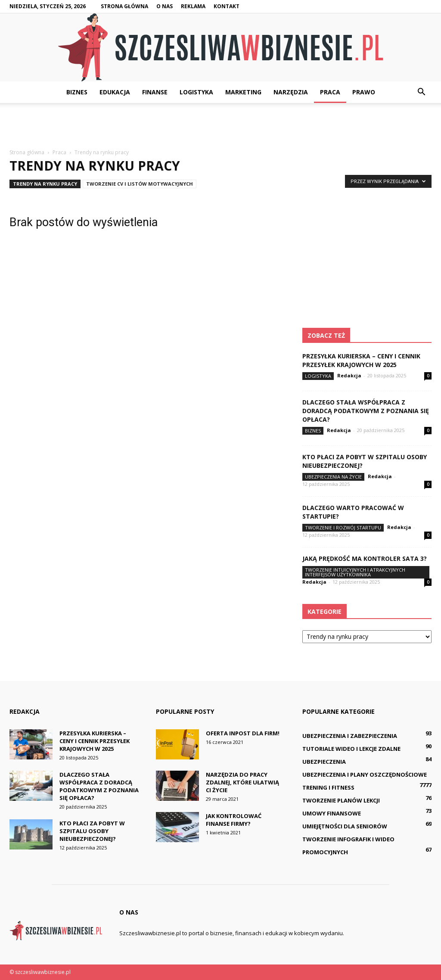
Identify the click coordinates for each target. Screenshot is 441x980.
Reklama (193, 6)
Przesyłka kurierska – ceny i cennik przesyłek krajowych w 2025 (361, 360)
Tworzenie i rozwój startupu (343, 527)
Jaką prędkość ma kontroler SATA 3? (365, 558)
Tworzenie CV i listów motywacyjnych (140, 184)
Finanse (155, 92)
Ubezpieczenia (324, 762)
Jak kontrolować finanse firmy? (234, 820)
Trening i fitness (328, 787)
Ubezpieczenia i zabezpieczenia (350, 736)
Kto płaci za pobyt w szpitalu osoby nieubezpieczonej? (92, 831)
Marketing (243, 92)
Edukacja (115, 92)
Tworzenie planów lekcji (341, 800)
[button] (421, 92)
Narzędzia (291, 92)
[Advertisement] (220, 126)
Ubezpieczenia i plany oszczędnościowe (365, 775)
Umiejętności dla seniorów (345, 826)
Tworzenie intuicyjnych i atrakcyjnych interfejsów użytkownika (355, 572)
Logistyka (196, 92)
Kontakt (227, 6)
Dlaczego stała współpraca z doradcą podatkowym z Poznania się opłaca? (366, 411)
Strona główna (124, 6)
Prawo (364, 92)
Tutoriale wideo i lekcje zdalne (351, 749)
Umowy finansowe (332, 813)
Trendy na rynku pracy (45, 184)
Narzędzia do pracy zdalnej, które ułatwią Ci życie (242, 782)
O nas (165, 6)
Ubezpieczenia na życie (333, 477)
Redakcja (349, 375)
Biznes (77, 92)
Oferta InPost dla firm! (243, 733)
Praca (330, 92)
